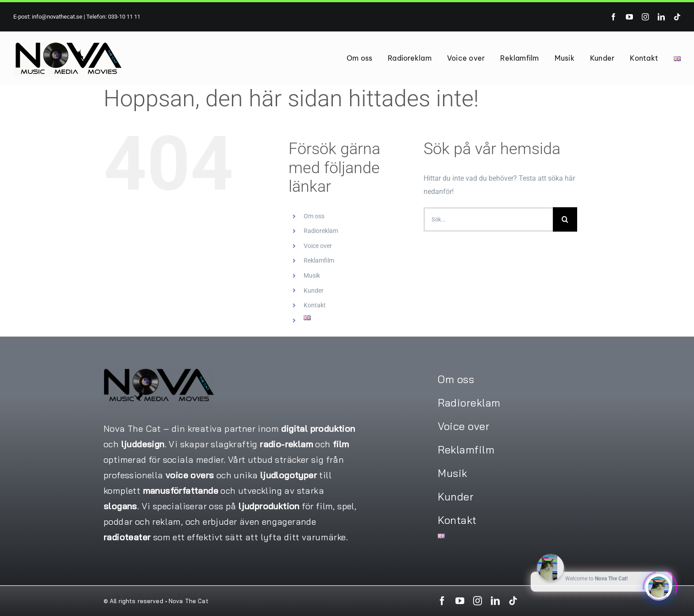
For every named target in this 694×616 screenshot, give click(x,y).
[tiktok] (677, 17)
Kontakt (315, 305)
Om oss (314, 216)
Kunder (314, 291)
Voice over (318, 246)
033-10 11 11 (124, 17)
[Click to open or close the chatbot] (659, 585)
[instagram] (645, 17)
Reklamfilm (319, 260)
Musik (312, 275)
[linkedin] (661, 17)
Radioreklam (321, 231)
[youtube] (629, 17)
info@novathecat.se (56, 17)
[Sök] (565, 219)
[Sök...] (488, 219)
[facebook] (613, 17)
